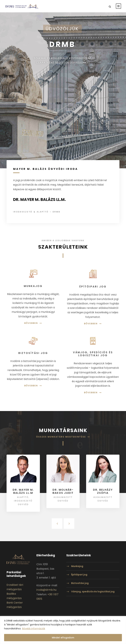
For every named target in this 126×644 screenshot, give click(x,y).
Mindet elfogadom (63, 638)
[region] (63, 630)
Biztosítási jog (80, 583)
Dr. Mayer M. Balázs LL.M (23, 491)
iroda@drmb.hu (46, 590)
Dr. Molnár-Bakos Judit (63, 491)
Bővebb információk (34, 629)
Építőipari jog (79, 575)
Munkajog (77, 566)
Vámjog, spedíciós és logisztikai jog (93, 592)
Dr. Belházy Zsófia (103, 491)
